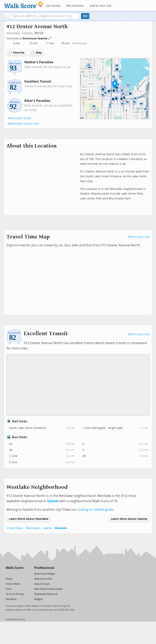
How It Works (13, 584)
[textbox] (45, 16)
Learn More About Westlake (29, 519)
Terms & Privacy (15, 594)
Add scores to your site (23, 124)
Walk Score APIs (43, 579)
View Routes (80, 43)
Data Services (42, 584)
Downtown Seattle (35, 38)
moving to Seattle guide (95, 510)
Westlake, (14, 33)
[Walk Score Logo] (23, 5)
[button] (7, 16)
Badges (38, 599)
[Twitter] (8, 573)
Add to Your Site (101, 6)
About (9, 579)
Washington (33, 528)
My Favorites (75, 6)
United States (15, 528)
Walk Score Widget (45, 574)
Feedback (11, 599)
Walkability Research (46, 594)
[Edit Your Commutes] (50, 38)
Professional (44, 568)
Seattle (27, 33)
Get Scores (53, 6)
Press (9, 589)
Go (85, 16)
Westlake (61, 528)
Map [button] (36, 53)
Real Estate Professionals (48, 589)
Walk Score (15, 568)
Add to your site (139, 237)
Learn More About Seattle (129, 519)
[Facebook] (14, 573)
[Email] (21, 573)
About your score (19, 118)
